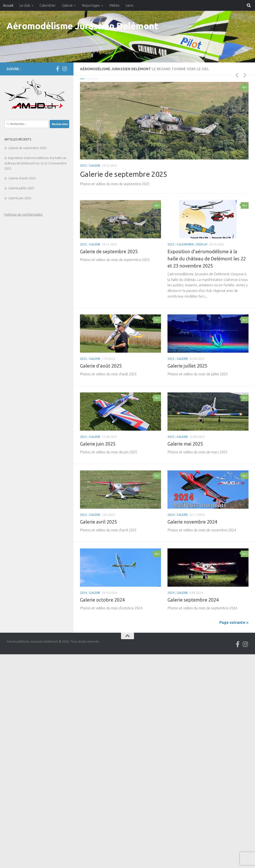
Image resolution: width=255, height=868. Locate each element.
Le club (25, 5)
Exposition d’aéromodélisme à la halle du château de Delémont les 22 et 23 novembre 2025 (207, 259)
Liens (129, 5)
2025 (83, 166)
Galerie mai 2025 (185, 444)
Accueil (8, 5)
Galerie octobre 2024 (102, 600)
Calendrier (48, 5)
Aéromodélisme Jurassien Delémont (82, 26)
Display (202, 244)
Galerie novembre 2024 (192, 522)
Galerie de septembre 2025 (124, 174)
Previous (237, 75)
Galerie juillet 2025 (187, 366)
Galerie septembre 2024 (193, 600)
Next (245, 75)
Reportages (91, 5)
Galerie (67, 5)
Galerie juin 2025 (98, 444)
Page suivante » (234, 622)
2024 (171, 515)
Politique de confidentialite (23, 214)
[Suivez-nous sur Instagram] (64, 69)
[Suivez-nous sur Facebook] (57, 69)
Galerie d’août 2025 (101, 366)
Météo (114, 5)
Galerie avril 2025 (98, 522)
